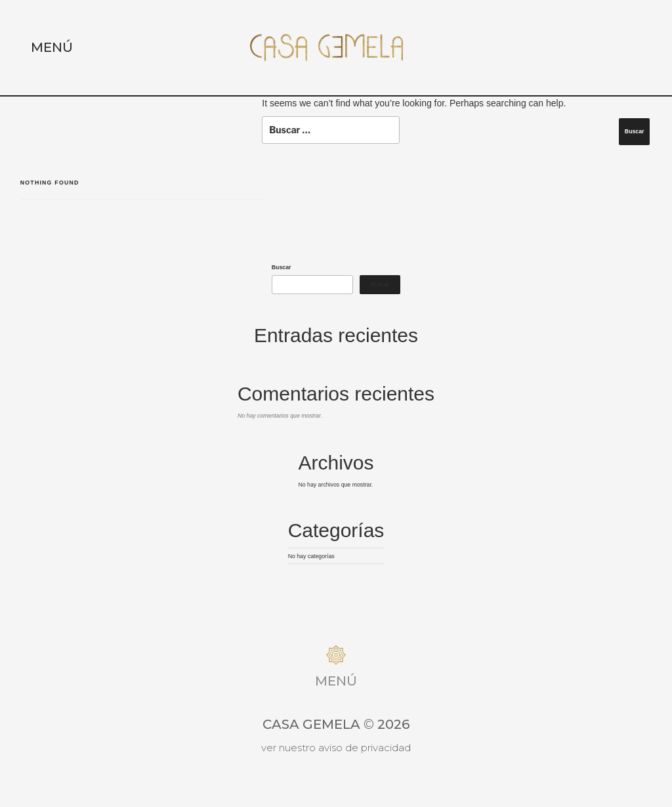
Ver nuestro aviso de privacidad (336, 748)
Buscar (282, 267)
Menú (52, 47)
